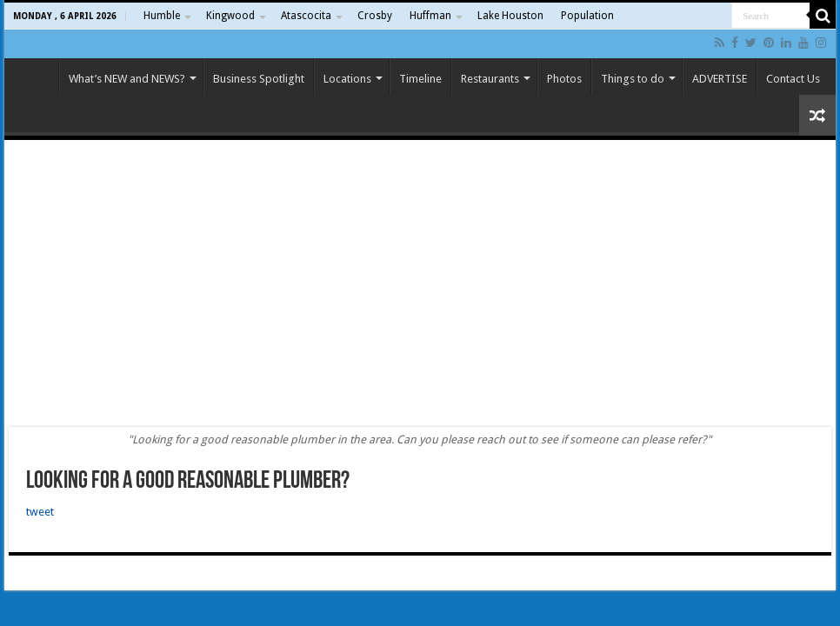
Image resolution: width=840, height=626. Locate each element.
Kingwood (230, 16)
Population (587, 16)
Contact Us (793, 79)
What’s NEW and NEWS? (127, 79)
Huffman (430, 16)
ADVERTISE (720, 79)
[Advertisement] (420, 283)
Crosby (375, 16)
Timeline (420, 79)
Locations (347, 79)
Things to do (633, 79)
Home (36, 77)
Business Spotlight (259, 79)
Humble (162, 16)
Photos (564, 79)
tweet (40, 512)
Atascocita (306, 16)
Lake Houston (510, 16)
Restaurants (490, 79)
